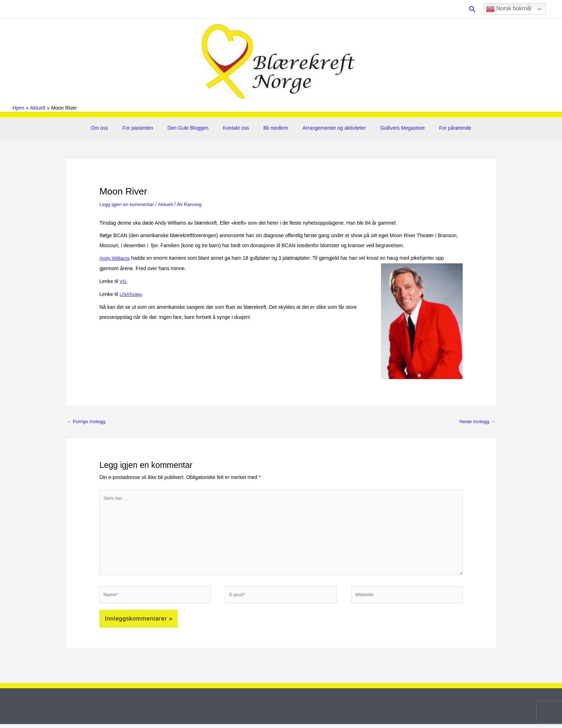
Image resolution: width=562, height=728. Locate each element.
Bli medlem (274, 128)
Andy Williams (115, 258)
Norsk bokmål (509, 9)
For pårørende (440, 128)
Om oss (114, 128)
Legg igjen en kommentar (128, 204)
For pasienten (149, 128)
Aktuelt (168, 204)
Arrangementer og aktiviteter (328, 128)
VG (123, 281)
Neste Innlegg (477, 421)
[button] (472, 9)
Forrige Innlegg (87, 421)
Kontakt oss (238, 128)
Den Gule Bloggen (194, 128)
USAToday (131, 293)
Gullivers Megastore (392, 128)
